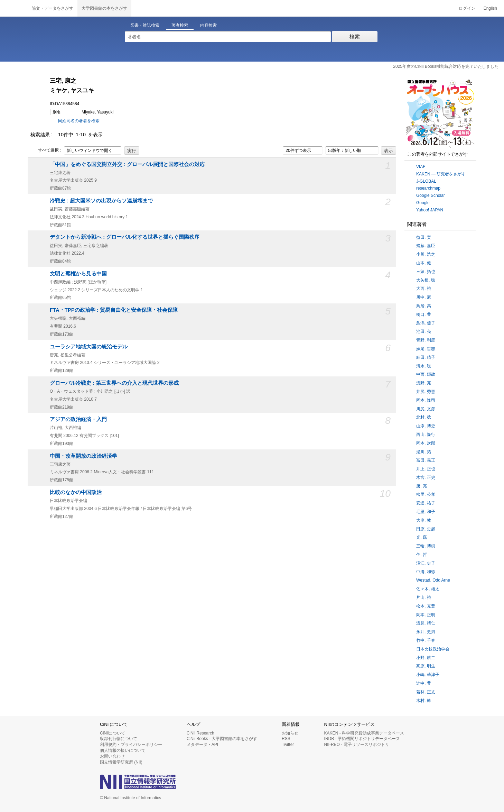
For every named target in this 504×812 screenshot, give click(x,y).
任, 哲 (422, 555)
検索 (355, 37)
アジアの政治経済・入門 (78, 419)
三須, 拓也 (426, 272)
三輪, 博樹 (426, 546)
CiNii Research (200, 733)
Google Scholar (431, 195)
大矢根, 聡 (426, 280)
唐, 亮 (422, 486)
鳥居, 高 (424, 306)
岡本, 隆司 (426, 400)
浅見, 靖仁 (426, 623)
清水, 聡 (424, 366)
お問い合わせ (112, 756)
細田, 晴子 (426, 357)
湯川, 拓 (424, 452)
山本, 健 (424, 263)
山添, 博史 (426, 426)
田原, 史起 (426, 529)
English (490, 8)
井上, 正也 (426, 469)
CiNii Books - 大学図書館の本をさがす (222, 739)
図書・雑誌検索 (145, 25)
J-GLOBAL (426, 181)
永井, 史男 (426, 632)
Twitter (288, 745)
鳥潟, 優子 (426, 323)
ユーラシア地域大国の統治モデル (89, 347)
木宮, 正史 (426, 477)
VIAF (421, 167)
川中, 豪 (424, 297)
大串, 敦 (424, 520)
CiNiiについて (113, 733)
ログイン (467, 8)
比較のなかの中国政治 (76, 492)
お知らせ (290, 733)
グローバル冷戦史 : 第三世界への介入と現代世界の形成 (114, 383)
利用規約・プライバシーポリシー (131, 745)
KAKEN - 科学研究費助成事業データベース (364, 733)
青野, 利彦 (426, 340)
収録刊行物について (119, 739)
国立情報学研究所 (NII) (121, 762)
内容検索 (208, 25)
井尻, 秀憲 (426, 392)
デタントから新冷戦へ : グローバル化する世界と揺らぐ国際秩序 (125, 237)
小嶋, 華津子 (428, 675)
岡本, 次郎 (426, 443)
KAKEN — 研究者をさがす (441, 174)
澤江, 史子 (426, 563)
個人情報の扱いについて (123, 750)
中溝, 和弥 (426, 572)
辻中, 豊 (424, 683)
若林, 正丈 (426, 692)
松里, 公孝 (426, 494)
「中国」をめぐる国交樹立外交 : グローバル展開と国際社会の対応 (127, 164)
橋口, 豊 (424, 314)
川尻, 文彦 (426, 409)
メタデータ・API (202, 745)
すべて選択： (47, 150)
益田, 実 (424, 237)
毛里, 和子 (426, 512)
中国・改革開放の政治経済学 (83, 456)
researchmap (428, 188)
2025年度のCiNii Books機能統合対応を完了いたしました (446, 66)
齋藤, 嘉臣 (426, 246)
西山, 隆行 (426, 435)
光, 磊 (422, 537)
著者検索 (180, 25)
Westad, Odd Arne (433, 580)
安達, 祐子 (426, 503)
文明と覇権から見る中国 (78, 274)
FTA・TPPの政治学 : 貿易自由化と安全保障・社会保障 (114, 310)
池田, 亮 (424, 331)
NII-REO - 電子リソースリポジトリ (357, 745)
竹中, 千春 (426, 640)
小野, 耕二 (426, 658)
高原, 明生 (426, 666)
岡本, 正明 (426, 615)
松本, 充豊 (426, 606)
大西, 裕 (424, 289)
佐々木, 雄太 (428, 589)
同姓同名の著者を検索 (79, 121)
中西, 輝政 (426, 374)
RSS (286, 739)
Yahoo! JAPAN (430, 210)
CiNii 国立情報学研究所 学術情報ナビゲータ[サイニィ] (14, 8)
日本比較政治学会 (433, 649)
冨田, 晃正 (426, 460)
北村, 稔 (424, 417)
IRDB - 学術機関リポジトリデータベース (362, 739)
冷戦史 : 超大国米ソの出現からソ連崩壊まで (101, 201)
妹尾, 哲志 (426, 349)
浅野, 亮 (424, 383)
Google (423, 203)
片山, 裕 (424, 597)
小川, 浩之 (426, 254)
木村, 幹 (424, 701)
